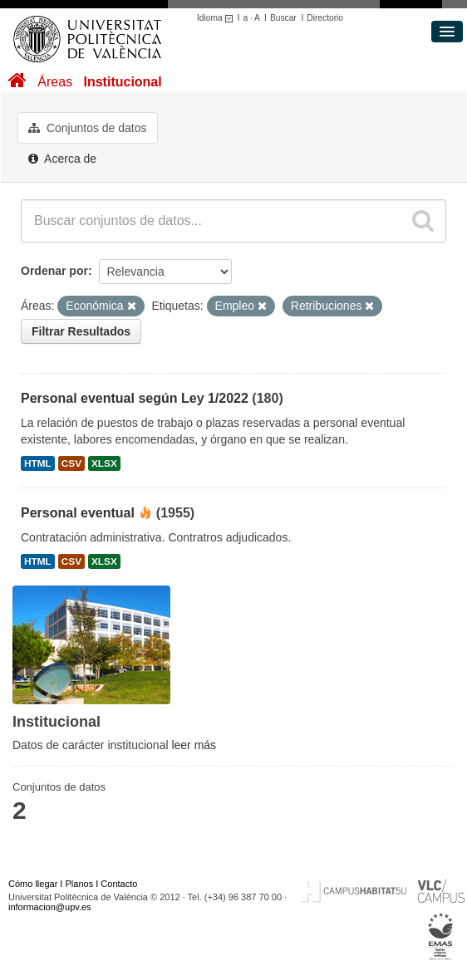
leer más (194, 745)
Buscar (283, 18)
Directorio (325, 18)
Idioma (217, 18)
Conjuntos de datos (88, 128)
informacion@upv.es (50, 907)
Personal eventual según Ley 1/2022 (135, 398)
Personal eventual (78, 513)
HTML (38, 463)
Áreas (55, 82)
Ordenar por (54, 271)
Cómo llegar (33, 884)
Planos (80, 884)
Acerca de (62, 159)
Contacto (119, 884)
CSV (71, 463)
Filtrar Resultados (81, 331)
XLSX (104, 463)
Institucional (122, 82)
